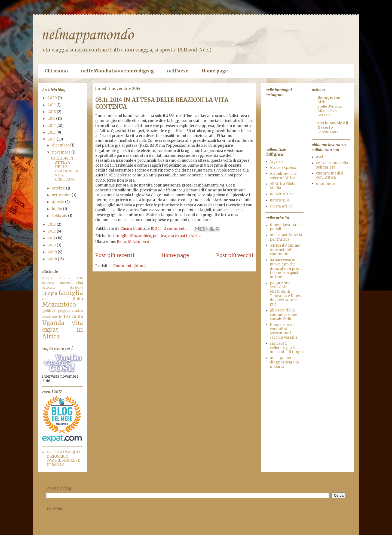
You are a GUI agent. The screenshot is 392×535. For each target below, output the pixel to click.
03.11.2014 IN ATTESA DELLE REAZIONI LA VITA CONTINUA (65, 169)
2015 (52, 132)
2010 (52, 245)
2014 (52, 139)
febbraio (60, 216)
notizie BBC (280, 200)
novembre (62, 152)
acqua (48, 278)
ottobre (59, 188)
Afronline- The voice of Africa (283, 176)
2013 (52, 224)
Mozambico (141, 236)
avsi (320, 157)
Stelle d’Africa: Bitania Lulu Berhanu (330, 111)
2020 (53, 98)
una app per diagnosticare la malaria (284, 362)
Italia (78, 299)
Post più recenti (115, 255)
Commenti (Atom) (129, 266)
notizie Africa (282, 194)
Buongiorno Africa (329, 100)
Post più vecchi (235, 255)
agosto (59, 202)
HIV (45, 299)
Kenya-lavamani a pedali (286, 227)
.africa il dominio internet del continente (285, 250)
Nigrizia (277, 162)
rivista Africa (281, 206)
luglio (57, 209)
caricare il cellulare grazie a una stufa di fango (286, 348)
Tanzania (73, 317)
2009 (53, 252)
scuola (47, 317)
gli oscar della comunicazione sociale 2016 (284, 314)
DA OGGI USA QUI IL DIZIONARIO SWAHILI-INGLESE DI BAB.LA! (65, 458)
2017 (52, 119)
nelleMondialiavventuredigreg (117, 71)
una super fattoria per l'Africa (286, 237)
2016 (52, 126)
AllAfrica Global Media (284, 186)
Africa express (283, 168)
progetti (64, 311)
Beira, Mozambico (133, 242)
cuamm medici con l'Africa (330, 175)
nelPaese (178, 71)
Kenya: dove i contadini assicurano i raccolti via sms (284, 331)
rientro (77, 311)
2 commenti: (176, 229)
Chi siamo (56, 71)
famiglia (121, 236)
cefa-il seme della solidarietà (332, 165)
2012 (52, 231)
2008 (53, 259)
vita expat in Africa (185, 236)
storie (57, 317)
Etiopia (50, 293)
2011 (52, 238)
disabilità (76, 288)
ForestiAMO (328, 132)
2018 (52, 112)
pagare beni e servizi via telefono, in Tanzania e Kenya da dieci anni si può (286, 294)
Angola (65, 278)
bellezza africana (56, 283)
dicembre (61, 145)
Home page (215, 71)
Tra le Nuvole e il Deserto (333, 125)
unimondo (325, 184)
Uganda (53, 323)
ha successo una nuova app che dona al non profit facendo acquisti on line (286, 268)
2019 (52, 105)
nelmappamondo (87, 35)
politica (159, 236)
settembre (62, 195)
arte (80, 278)
